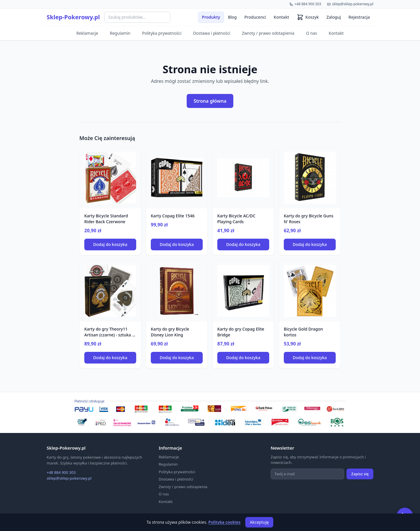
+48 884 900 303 (305, 4)
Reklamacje (87, 33)
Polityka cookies (224, 522)
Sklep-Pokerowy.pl (73, 17)
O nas (311, 33)
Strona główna (210, 101)
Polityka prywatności (162, 33)
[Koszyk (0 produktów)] (308, 17)
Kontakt (281, 17)
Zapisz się (360, 474)
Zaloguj (334, 17)
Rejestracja (359, 17)
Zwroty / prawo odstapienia (268, 33)
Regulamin (120, 33)
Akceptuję (259, 522)
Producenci (255, 17)
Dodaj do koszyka (110, 244)
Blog (232, 17)
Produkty (211, 17)
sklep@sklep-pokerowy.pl (350, 4)
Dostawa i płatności (212, 33)
